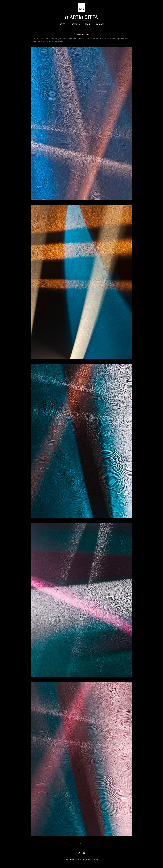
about (88, 24)
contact (100, 24)
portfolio (76, 24)
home (62, 24)
